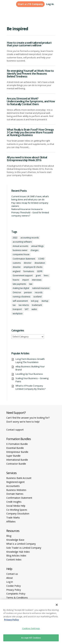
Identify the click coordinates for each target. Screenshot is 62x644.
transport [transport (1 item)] (17, 309)
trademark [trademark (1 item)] (37, 305)
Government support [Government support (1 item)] (23, 275)
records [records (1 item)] (39, 292)
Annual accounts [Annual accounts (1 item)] (20, 246)
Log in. (50, 4)
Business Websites (16, 490)
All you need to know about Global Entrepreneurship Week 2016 (27, 159)
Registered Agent (15, 482)
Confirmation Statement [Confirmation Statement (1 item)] (24, 259)
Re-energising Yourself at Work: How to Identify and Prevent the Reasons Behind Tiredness (30, 74)
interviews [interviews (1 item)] (37, 280)
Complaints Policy (16, 594)
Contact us (12, 574)
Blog (9, 536)
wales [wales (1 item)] (34, 309)
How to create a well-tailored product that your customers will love (29, 44)
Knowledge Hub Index (18, 552)
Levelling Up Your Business (29, 374)
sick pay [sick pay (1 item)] (35, 301)
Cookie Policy (13, 586)
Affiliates (11, 521)
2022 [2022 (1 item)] (15, 238)
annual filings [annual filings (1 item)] (37, 246)
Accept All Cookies (31, 638)
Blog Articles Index (16, 556)
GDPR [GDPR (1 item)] (40, 271)
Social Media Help (16, 506)
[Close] (57, 605)
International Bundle (17, 460)
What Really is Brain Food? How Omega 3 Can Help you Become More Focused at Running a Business (30, 132)
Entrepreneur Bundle (17, 452)
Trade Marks (13, 518)
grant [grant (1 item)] (38, 275)
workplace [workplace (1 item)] (18, 314)
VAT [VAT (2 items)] (27, 309)
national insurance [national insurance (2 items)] (41, 288)
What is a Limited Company (21, 544)
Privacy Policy (14, 590)
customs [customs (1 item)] (17, 263)
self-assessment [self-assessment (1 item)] (20, 301)
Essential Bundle (15, 448)
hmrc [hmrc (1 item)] (46, 275)
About (10, 578)
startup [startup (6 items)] (45, 301)
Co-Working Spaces (17, 510)
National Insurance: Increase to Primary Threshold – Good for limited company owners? (30, 212)
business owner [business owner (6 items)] (20, 250)
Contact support (15, 430)
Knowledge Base (15, 540)
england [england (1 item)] (17, 271)
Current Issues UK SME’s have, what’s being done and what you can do (30, 198)
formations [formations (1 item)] (29, 271)
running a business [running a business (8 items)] (21, 297)
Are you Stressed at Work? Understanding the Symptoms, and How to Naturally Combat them (31, 101)
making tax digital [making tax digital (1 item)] (21, 288)
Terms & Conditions (17, 598)
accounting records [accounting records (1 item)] (30, 238)
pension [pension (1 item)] (28, 292)
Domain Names (15, 494)
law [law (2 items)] (31, 284)
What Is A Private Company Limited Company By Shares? (31, 387)
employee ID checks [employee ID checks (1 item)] (33, 267)
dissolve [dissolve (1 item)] (17, 267)
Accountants (13, 486)
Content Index (14, 560)
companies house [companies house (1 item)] (21, 254)
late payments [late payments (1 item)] (19, 284)
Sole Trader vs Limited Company (24, 548)
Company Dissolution (18, 514)
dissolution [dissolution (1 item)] (40, 263)
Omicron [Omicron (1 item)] (17, 292)
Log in (10, 582)
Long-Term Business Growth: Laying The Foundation (30, 361)
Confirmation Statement (19, 498)
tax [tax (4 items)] (14, 305)
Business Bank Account (19, 478)
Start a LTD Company (30, 4)
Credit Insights (14, 502)
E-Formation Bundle (17, 444)
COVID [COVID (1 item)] (41, 259)
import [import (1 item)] (26, 280)
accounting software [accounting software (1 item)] (22, 242)
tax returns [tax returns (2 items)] (24, 305)
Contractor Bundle (16, 464)
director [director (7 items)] (28, 263)
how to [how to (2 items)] (16, 280)
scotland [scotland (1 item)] (37, 297)
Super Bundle (13, 456)
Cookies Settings (31, 628)
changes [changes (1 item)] (34, 250)
